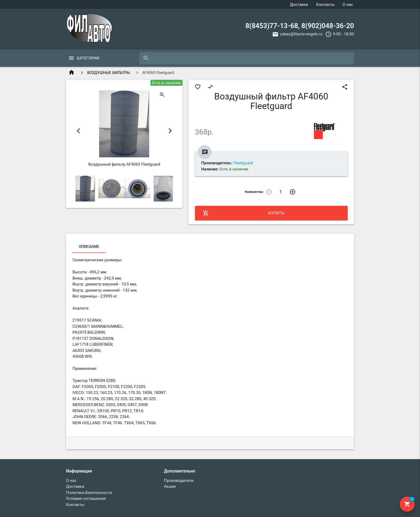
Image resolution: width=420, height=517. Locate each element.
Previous (78, 131)
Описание (89, 247)
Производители (179, 481)
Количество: (254, 192)
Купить (244, 213)
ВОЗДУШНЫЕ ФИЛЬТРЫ (108, 73)
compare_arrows (211, 87)
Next (170, 131)
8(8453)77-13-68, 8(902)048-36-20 (300, 26)
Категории (88, 58)
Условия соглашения (86, 499)
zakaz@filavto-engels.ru (301, 34)
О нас (348, 5)
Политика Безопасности (89, 493)
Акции (170, 486)
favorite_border (198, 87)
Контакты (325, 5)
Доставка (299, 5)
